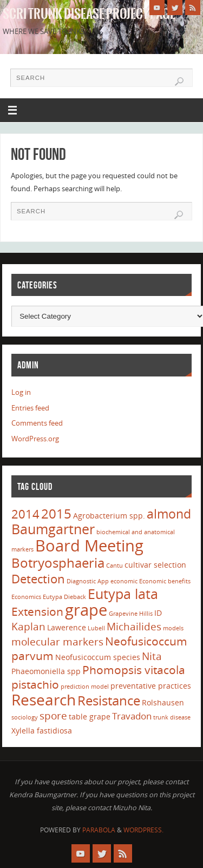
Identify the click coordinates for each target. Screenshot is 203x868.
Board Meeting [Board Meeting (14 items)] (89, 545)
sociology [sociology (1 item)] (25, 717)
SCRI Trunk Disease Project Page (89, 14)
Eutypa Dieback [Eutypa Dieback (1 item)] (64, 597)
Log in (21, 392)
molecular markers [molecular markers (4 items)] (57, 642)
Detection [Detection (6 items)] (38, 578)
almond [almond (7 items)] (169, 514)
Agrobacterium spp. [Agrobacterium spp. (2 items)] (109, 516)
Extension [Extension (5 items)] (37, 611)
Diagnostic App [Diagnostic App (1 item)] (88, 581)
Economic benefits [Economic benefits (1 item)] (165, 581)
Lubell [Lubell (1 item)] (96, 628)
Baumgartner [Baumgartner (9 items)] (53, 529)
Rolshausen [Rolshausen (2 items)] (163, 702)
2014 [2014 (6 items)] (25, 514)
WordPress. (143, 830)
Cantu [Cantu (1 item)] (114, 566)
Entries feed (30, 408)
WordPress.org (35, 439)
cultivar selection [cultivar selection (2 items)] (155, 565)
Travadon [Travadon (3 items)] (132, 716)
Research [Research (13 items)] (44, 699)
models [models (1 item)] (173, 628)
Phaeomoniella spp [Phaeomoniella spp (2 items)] (46, 671)
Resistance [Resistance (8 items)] (109, 700)
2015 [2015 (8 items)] (56, 513)
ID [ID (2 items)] (158, 613)
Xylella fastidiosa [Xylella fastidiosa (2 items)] (42, 731)
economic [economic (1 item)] (124, 581)
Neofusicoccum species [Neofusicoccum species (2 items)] (98, 657)
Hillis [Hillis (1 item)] (146, 614)
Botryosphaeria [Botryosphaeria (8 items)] (58, 563)
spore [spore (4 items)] (53, 716)
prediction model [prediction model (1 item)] (85, 687)
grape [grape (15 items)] (86, 610)
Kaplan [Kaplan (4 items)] (28, 627)
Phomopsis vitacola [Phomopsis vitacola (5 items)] (134, 670)
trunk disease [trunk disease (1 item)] (172, 717)
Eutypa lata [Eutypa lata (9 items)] (123, 594)
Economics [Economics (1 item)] (26, 597)
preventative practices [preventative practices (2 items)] (151, 686)
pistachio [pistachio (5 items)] (35, 684)
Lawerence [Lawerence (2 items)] (67, 627)
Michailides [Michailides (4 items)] (134, 627)
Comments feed (37, 423)
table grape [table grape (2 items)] (90, 716)
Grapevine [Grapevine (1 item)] (123, 614)
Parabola (99, 830)
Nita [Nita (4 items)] (152, 656)
